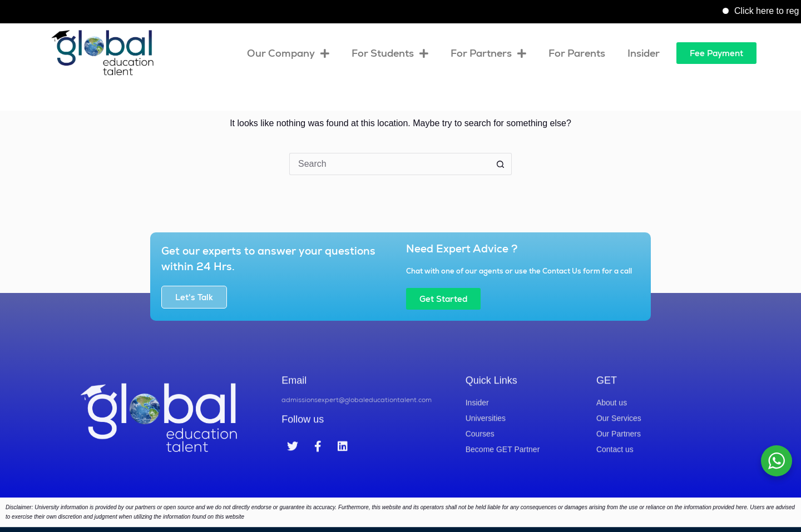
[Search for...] (389, 164)
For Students (390, 53)
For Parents (577, 53)
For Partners (488, 53)
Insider (644, 53)
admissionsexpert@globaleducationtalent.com (357, 422)
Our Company (288, 53)
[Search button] (501, 164)
